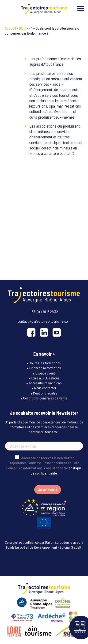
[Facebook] (31, 332)
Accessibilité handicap (45, 383)
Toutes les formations (45, 363)
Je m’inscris (48, 489)
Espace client (45, 373)
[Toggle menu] (81, 9)
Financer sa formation (45, 368)
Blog (22, 28)
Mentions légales (45, 393)
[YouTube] (57, 332)
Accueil (10, 28)
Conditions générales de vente (45, 398)
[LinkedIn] (44, 332)
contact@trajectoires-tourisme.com (44, 321)
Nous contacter (45, 388)
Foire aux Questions (45, 378)
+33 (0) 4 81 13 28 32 (44, 312)
